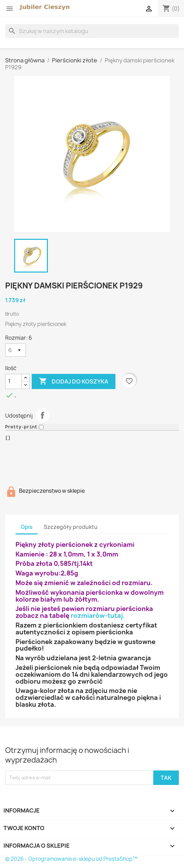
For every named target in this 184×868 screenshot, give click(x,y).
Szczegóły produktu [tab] (71, 527)
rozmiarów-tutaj (97, 616)
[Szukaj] (92, 31)
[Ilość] (13, 381)
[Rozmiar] (16, 350)
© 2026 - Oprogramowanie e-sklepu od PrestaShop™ (71, 859)
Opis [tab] (27, 527)
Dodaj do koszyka (74, 381)
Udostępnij (42, 415)
